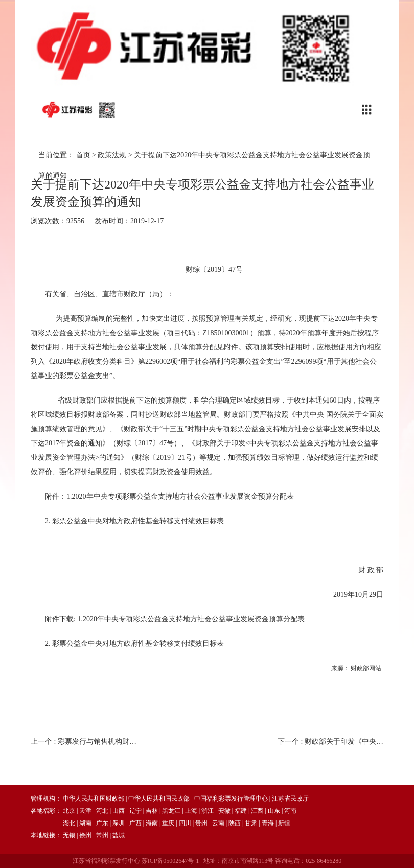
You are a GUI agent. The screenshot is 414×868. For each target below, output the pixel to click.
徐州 (85, 835)
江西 (257, 811)
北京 (69, 811)
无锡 (69, 835)
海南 (152, 823)
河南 (290, 811)
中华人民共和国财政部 (94, 799)
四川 (185, 823)
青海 (268, 823)
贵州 (201, 823)
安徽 (224, 811)
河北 (102, 811)
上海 (191, 811)
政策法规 (112, 155)
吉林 (152, 811)
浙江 (208, 811)
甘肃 (251, 823)
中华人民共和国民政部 (159, 799)
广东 (102, 823)
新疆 (284, 823)
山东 (274, 811)
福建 (241, 811)
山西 (119, 811)
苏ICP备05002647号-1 (170, 861)
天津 (85, 811)
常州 (102, 835)
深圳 (119, 823)
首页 (83, 155)
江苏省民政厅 (290, 799)
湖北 (69, 823)
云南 (218, 823)
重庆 (168, 823)
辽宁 (135, 811)
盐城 (119, 835)
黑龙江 (171, 811)
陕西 (235, 823)
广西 (135, 823)
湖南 (85, 823)
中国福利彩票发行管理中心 (231, 799)
